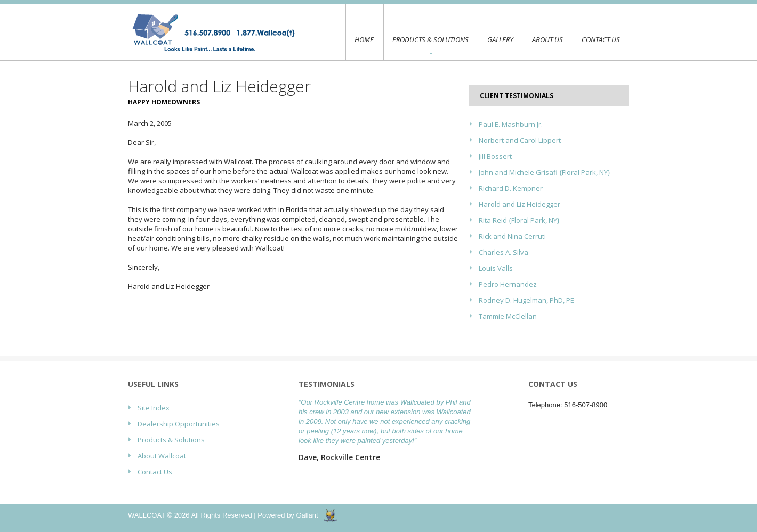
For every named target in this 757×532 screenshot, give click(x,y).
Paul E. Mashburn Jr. (511, 124)
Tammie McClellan (508, 316)
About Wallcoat (162, 456)
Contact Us (601, 39)
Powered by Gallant (288, 515)
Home (364, 32)
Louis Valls (496, 268)
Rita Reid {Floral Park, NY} (519, 220)
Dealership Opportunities (179, 424)
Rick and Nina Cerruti (512, 236)
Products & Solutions (430, 45)
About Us (547, 39)
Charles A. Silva (504, 252)
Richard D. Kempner (511, 188)
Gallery (500, 39)
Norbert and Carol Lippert (520, 140)
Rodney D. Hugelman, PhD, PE (526, 300)
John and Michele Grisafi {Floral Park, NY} (545, 172)
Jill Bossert (495, 156)
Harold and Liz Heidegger (520, 204)
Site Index (154, 408)
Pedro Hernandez (508, 284)
